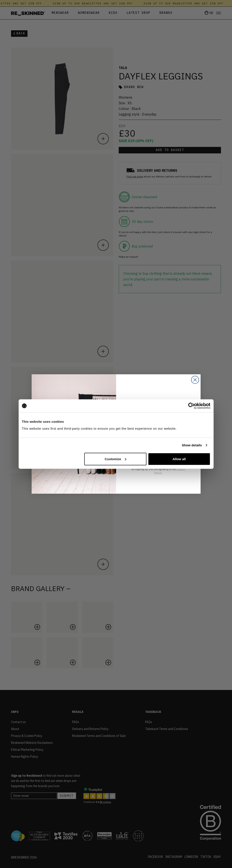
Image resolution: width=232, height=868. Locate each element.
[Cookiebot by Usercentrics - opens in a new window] (191, 406)
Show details (192, 445)
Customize (115, 459)
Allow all (179, 459)
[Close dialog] (195, 380)
